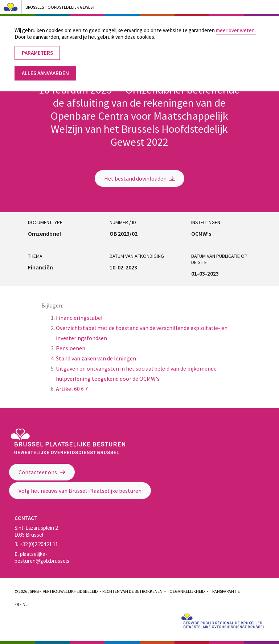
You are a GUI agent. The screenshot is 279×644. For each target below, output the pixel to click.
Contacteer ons (42, 472)
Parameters (37, 46)
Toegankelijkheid (186, 591)
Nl (25, 604)
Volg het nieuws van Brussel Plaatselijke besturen (80, 491)
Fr (17, 604)
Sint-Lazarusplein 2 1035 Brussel (36, 531)
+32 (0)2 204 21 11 (36, 544)
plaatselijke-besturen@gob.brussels (42, 557)
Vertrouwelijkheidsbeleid (70, 591)
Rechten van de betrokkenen (132, 591)
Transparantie (225, 591)
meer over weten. (236, 24)
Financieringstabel (79, 318)
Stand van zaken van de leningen (96, 358)
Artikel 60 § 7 (72, 389)
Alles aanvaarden (45, 66)
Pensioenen (71, 348)
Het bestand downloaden (139, 178)
